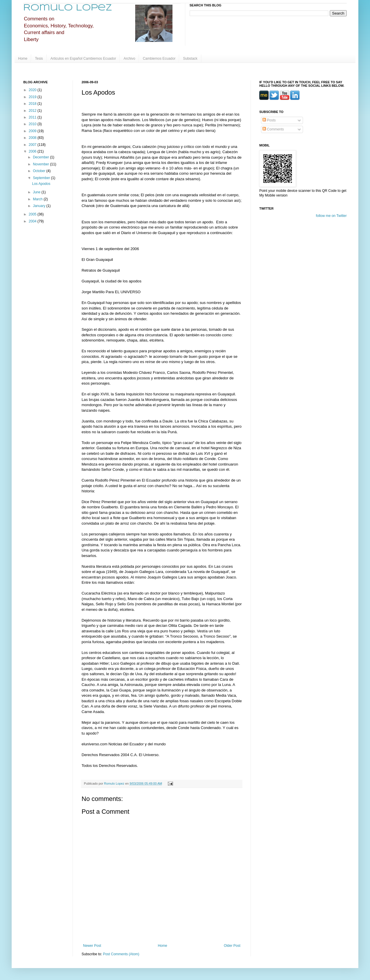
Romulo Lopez (68, 8)
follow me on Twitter (331, 216)
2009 (33, 131)
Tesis (39, 59)
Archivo (129, 59)
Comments (273, 129)
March (38, 199)
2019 (33, 97)
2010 (33, 124)
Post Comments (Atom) (121, 954)
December (42, 157)
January (40, 206)
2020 (33, 90)
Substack (190, 59)
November (42, 164)
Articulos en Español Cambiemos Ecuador (83, 59)
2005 (33, 214)
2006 (33, 151)
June (37, 192)
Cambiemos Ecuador (159, 59)
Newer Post (92, 946)
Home (23, 59)
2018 (33, 104)
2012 (33, 111)
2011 (33, 117)
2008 (33, 138)
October (40, 171)
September (42, 178)
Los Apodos (41, 184)
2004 (33, 221)
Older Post (232, 946)
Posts (269, 120)
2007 (33, 145)
